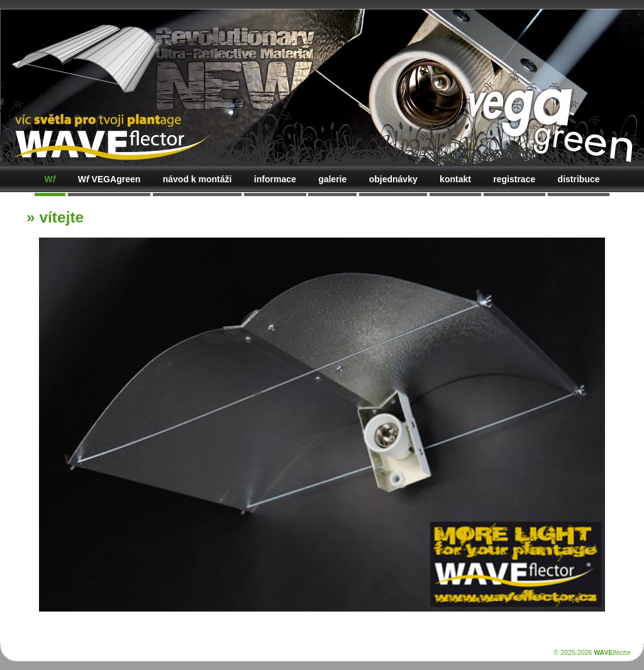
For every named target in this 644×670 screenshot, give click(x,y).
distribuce (579, 179)
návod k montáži (197, 179)
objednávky (393, 179)
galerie (332, 179)
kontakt (455, 179)
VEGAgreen (109, 179)
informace (275, 179)
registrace (514, 179)
